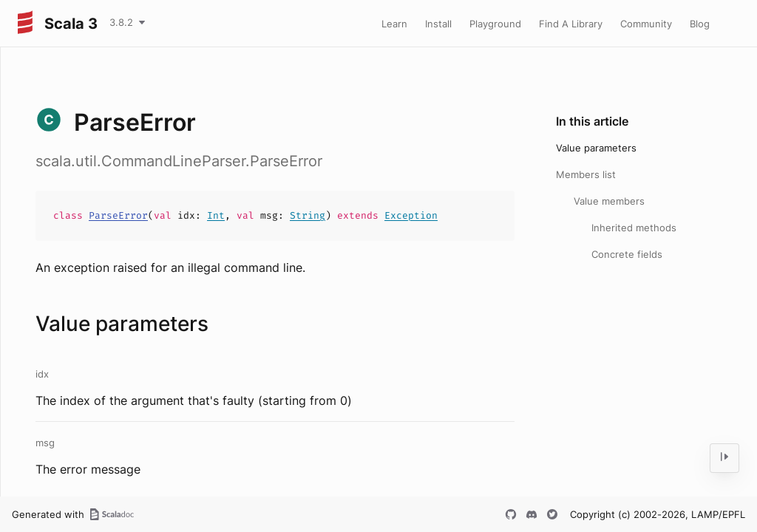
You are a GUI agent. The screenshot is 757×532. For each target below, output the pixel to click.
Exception (411, 215)
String (308, 215)
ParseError (118, 215)
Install (438, 24)
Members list (586, 174)
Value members (609, 201)
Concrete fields (627, 254)
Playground (495, 24)
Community (646, 24)
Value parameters (596, 148)
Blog (700, 24)
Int (216, 215)
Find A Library (571, 24)
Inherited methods (634, 228)
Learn (394, 24)
